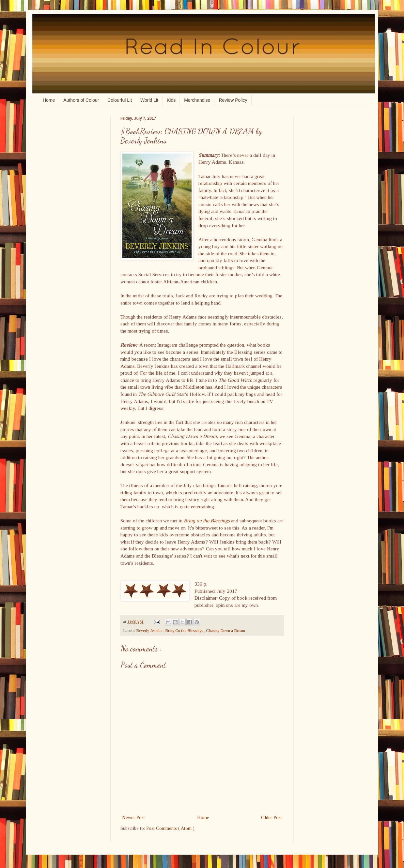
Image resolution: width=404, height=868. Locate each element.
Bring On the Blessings (185, 631)
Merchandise (197, 100)
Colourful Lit (120, 100)
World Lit (149, 100)
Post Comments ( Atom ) (170, 828)
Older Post (272, 818)
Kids (171, 100)
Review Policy (233, 100)
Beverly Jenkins (150, 631)
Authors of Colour (81, 100)
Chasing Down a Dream (225, 631)
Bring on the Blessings (207, 521)
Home (49, 100)
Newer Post (133, 818)
